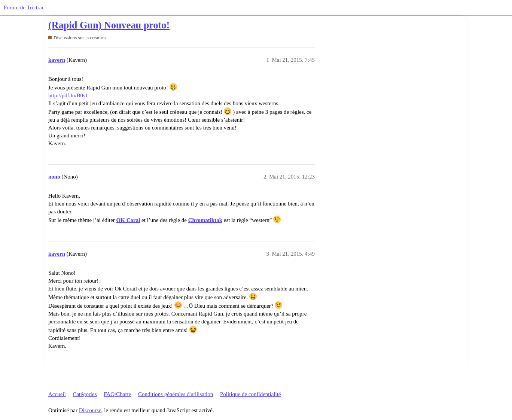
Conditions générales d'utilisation (176, 394)
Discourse (90, 410)
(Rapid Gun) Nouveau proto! (109, 25)
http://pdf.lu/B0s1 (68, 95)
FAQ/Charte (117, 394)
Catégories (85, 394)
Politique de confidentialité (250, 394)
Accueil (57, 394)
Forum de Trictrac (24, 7)
